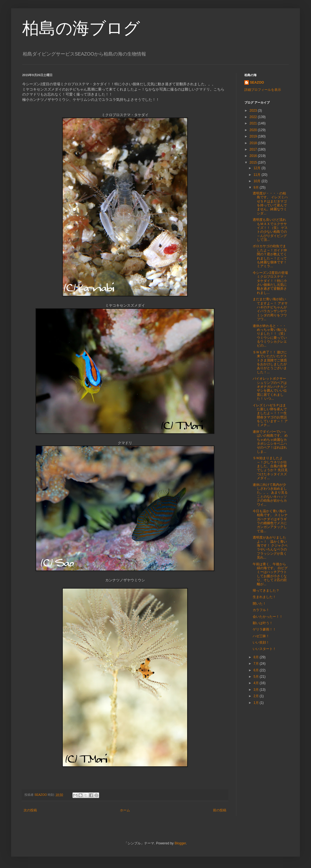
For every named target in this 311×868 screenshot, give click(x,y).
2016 (254, 156)
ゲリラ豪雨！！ (264, 629)
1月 (257, 703)
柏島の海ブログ (81, 28)
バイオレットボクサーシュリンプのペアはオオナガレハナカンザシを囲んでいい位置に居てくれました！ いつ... (270, 389)
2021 (254, 123)
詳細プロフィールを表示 (263, 90)
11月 (258, 175)
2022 (254, 117)
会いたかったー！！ (268, 617)
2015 (254, 162)
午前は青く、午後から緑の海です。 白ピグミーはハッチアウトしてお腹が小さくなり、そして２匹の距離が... (270, 574)
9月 (257, 187)
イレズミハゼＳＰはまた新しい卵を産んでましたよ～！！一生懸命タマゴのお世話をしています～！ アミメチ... (270, 415)
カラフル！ (261, 610)
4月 (257, 683)
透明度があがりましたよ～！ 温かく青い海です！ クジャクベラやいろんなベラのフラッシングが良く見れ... (270, 547)
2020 (254, 130)
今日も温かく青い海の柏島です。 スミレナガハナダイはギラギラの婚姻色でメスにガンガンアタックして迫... (270, 521)
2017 (254, 149)
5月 (257, 677)
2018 (254, 143)
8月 (257, 657)
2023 (254, 111)
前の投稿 (220, 810)
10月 (258, 181)
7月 (257, 664)
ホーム (125, 810)
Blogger (180, 843)
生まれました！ (264, 597)
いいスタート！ (264, 649)
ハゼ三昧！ (261, 636)
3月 (257, 690)
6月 (257, 670)
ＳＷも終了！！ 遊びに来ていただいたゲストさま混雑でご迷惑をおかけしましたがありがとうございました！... (270, 362)
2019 (254, 136)
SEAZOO (257, 82)
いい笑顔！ (261, 642)
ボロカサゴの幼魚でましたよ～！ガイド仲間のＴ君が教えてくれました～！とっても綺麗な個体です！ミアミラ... (270, 256)
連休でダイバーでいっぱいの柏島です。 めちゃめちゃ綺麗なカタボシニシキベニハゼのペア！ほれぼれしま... (270, 442)
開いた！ (259, 604)
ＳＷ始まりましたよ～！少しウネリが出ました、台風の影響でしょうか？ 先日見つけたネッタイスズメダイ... (270, 468)
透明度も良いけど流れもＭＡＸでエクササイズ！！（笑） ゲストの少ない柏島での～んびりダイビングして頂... (270, 230)
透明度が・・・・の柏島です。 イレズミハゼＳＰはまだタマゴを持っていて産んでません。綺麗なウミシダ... (270, 203)
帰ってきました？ (266, 591)
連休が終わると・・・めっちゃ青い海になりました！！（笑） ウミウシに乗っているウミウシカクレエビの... (270, 336)
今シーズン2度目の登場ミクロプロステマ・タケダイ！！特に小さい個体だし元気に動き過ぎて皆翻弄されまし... (270, 283)
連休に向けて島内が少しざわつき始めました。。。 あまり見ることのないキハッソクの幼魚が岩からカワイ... (270, 495)
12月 (258, 168)
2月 (257, 696)
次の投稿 (30, 810)
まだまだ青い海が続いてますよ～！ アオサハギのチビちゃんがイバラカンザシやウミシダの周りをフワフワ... (270, 309)
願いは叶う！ (263, 623)
